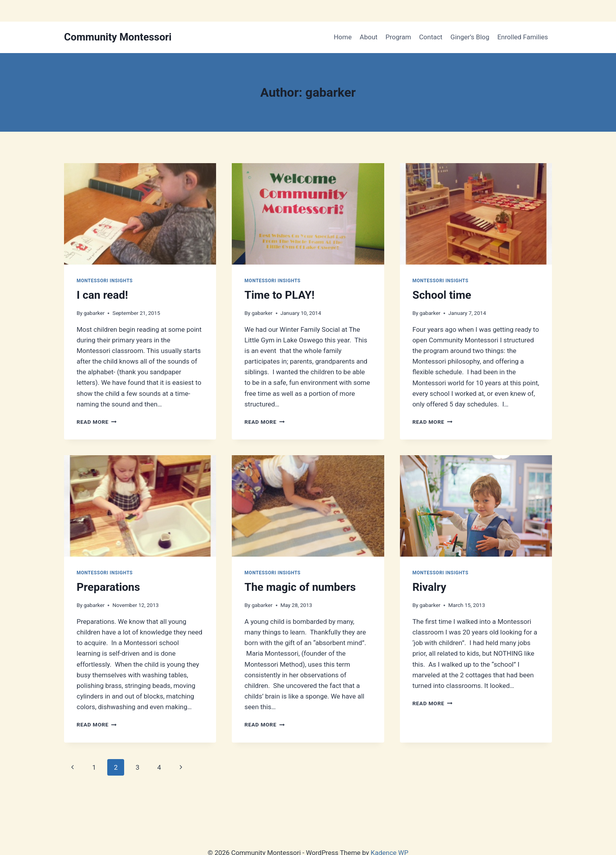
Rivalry (429, 587)
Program (398, 37)
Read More (97, 422)
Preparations (108, 587)
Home (343, 37)
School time (442, 295)
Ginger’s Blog (470, 37)
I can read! (102, 295)
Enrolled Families (523, 37)
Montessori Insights (105, 281)
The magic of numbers (300, 587)
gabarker (94, 313)
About (369, 37)
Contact (431, 37)
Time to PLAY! (279, 295)
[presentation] (140, 214)
